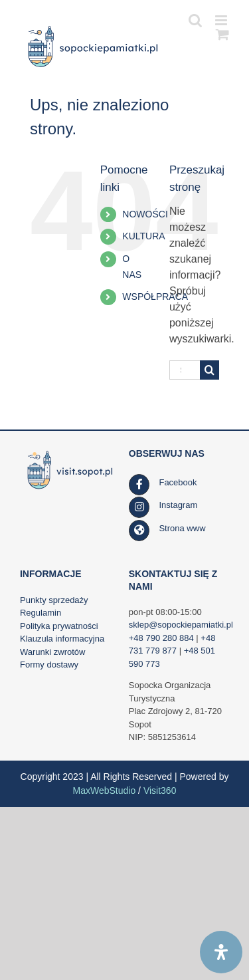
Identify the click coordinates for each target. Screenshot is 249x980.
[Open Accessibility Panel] (221, 952)
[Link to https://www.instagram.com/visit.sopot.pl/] (139, 507)
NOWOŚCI (145, 214)
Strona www (182, 528)
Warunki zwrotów (52, 652)
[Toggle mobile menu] (222, 20)
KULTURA (143, 236)
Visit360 (160, 791)
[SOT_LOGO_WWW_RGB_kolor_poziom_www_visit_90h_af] (70, 452)
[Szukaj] (209, 370)
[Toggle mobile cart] (222, 34)
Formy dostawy (49, 665)
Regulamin (41, 613)
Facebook (178, 482)
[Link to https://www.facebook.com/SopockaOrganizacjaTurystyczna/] (139, 485)
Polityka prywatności (59, 626)
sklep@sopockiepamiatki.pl (181, 625)
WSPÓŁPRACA (155, 297)
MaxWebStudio (105, 791)
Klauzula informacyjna (62, 639)
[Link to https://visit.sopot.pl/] (139, 531)
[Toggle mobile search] (195, 20)
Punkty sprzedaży (54, 600)
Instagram (178, 505)
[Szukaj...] (185, 370)
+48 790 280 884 (161, 638)
